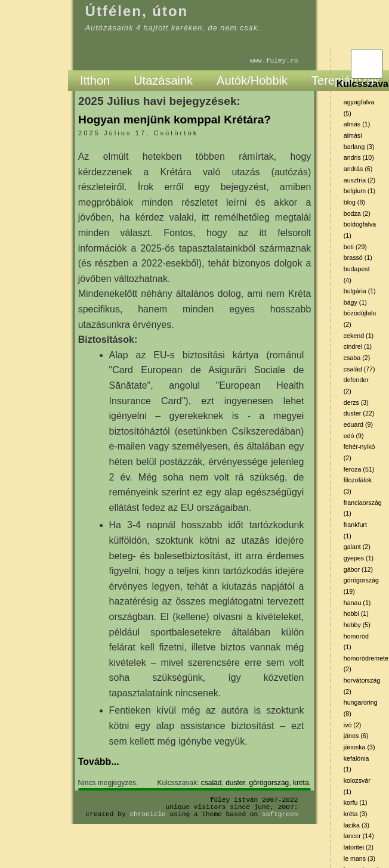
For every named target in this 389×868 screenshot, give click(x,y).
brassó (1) (358, 258)
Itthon (95, 80)
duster (235, 783)
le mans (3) (359, 858)
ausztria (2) (359, 180)
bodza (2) (357, 213)
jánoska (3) (359, 747)
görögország (269, 783)
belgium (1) (359, 191)
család (212, 783)
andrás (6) (358, 169)
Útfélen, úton (137, 11)
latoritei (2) (359, 847)
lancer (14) (359, 836)
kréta (301, 783)
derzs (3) (356, 402)
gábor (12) (358, 569)
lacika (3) (356, 825)
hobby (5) (357, 625)
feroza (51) (359, 469)
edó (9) (354, 436)
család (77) (359, 369)
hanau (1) (357, 603)
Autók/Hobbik (252, 80)
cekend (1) (359, 336)
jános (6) (356, 736)
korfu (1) (356, 802)
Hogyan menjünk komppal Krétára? (175, 120)
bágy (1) (355, 302)
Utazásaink (163, 80)
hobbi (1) (356, 613)
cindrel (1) (358, 346)
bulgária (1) (360, 291)
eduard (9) (358, 424)
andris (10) (359, 157)
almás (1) (357, 124)
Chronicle (147, 814)
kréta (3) (356, 814)
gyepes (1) (359, 558)
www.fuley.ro (274, 61)
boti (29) (355, 247)
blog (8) (354, 202)
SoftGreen (280, 814)
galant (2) (357, 547)
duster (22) (359, 413)
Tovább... (99, 762)
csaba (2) (357, 358)
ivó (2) (353, 725)
